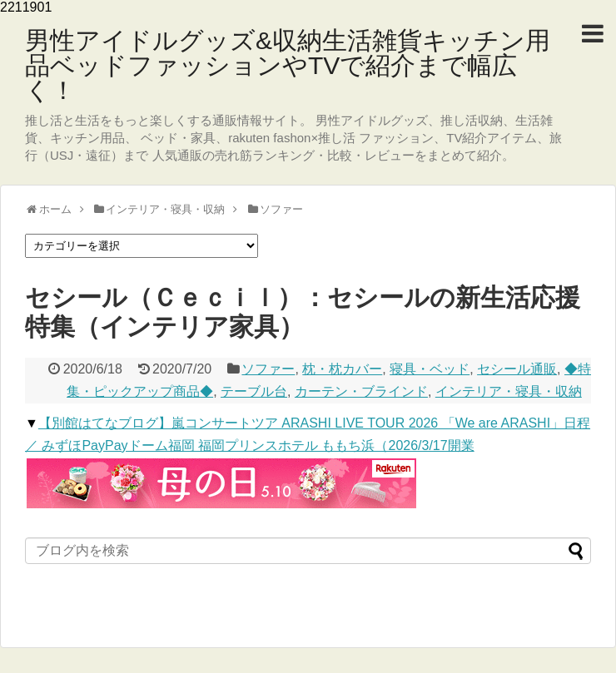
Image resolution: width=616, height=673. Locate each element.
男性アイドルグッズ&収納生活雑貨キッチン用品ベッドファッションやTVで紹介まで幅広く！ (288, 65)
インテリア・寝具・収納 (509, 391)
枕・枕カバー (342, 369)
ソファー (268, 369)
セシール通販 (517, 369)
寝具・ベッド (430, 369)
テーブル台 (254, 391)
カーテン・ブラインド (361, 391)
